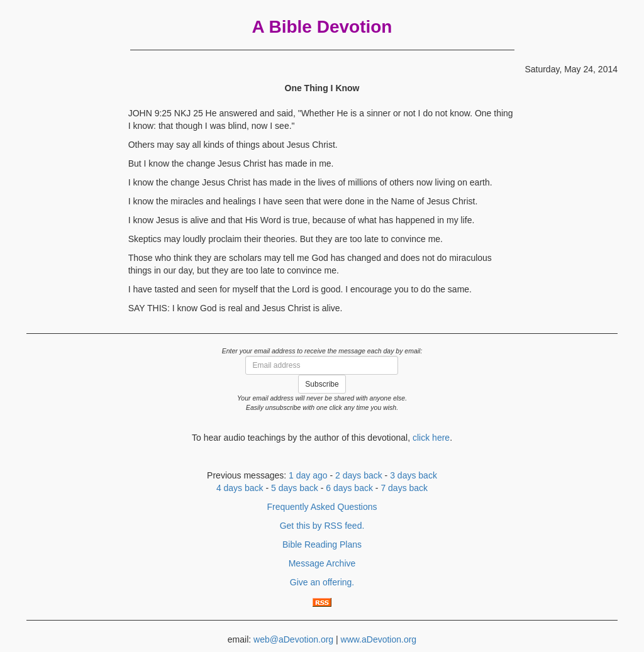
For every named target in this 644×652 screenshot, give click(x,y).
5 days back (295, 488)
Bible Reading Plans (322, 544)
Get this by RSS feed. (322, 526)
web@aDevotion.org (293, 639)
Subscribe (322, 384)
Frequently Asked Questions (322, 507)
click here (431, 438)
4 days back (240, 488)
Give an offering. (322, 582)
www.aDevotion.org (379, 639)
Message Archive (322, 563)
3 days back (414, 475)
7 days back (404, 488)
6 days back (349, 488)
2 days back (359, 475)
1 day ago (308, 475)
